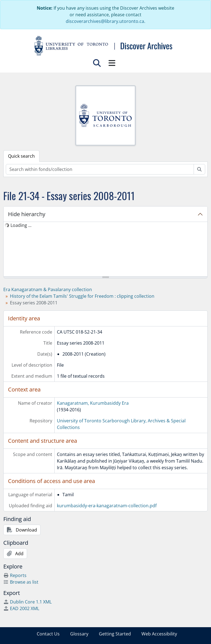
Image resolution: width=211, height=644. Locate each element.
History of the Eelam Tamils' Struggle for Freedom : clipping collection (82, 296)
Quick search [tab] (21, 156)
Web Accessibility (159, 634)
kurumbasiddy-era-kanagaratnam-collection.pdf (107, 506)
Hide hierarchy (27, 214)
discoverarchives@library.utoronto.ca (105, 21)
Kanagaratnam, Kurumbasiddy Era (93, 403)
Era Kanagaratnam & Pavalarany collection (48, 289)
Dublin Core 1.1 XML (27, 602)
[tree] (106, 249)
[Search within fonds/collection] (100, 169)
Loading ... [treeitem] (21, 225)
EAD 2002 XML (21, 608)
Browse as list (21, 582)
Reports (15, 575)
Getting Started (115, 634)
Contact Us (48, 634)
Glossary (79, 634)
